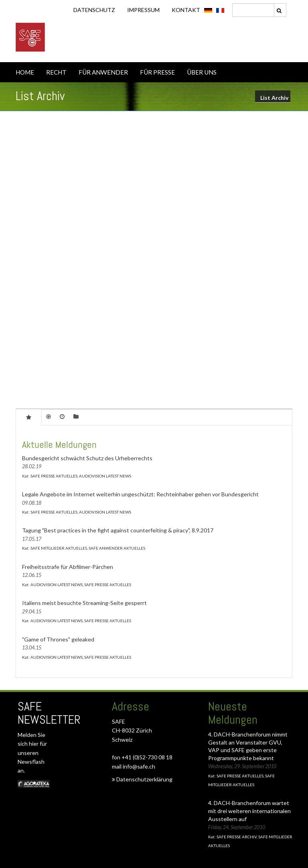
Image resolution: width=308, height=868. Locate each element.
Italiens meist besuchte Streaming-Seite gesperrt (84, 603)
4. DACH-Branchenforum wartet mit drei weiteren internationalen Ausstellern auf (249, 811)
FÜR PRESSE (157, 72)
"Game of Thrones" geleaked (58, 639)
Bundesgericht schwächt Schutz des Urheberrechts (87, 458)
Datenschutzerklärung (142, 779)
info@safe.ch (139, 766)
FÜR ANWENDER (103, 72)
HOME (25, 72)
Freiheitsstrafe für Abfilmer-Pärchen (68, 567)
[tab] (29, 417)
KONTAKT (186, 10)
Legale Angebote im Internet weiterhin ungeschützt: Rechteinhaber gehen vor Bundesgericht (140, 494)
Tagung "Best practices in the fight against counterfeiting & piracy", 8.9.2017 (118, 530)
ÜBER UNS (202, 72)
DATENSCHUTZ (94, 10)
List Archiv (274, 98)
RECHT (56, 72)
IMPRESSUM (143, 10)
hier (34, 744)
